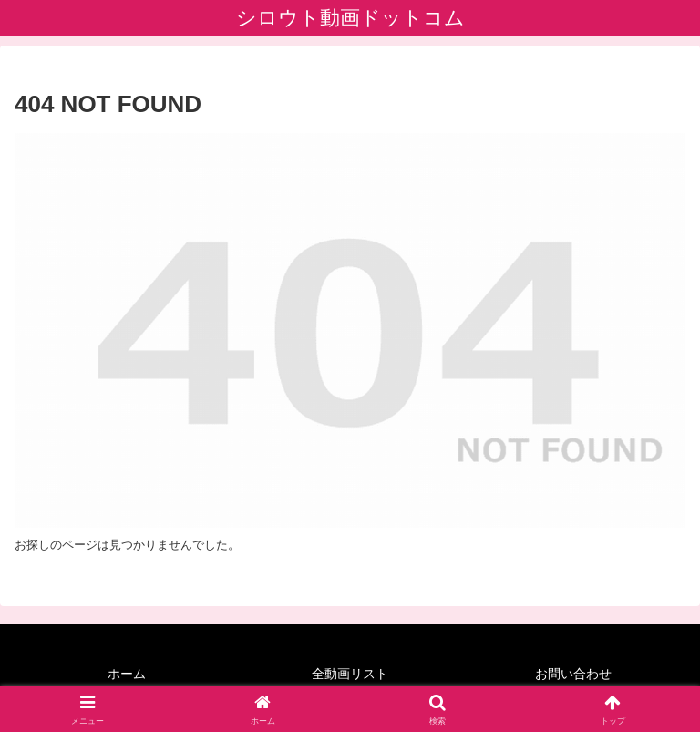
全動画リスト (350, 674)
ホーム (127, 674)
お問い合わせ (573, 674)
